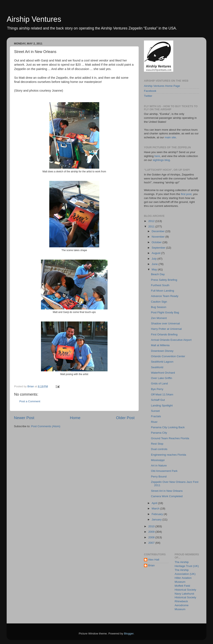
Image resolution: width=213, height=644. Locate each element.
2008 (152, 537)
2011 (152, 226)
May (155, 269)
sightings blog (161, 160)
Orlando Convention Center (168, 356)
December (159, 231)
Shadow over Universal (165, 323)
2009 (152, 532)
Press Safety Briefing (164, 280)
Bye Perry (157, 389)
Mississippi (158, 460)
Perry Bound (159, 477)
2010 (152, 526)
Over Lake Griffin (162, 378)
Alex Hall (154, 560)
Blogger (129, 634)
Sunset (155, 411)
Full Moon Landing (163, 291)
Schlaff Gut (158, 400)
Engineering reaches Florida (169, 455)
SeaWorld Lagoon (162, 362)
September (159, 248)
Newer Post (24, 418)
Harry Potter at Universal (166, 329)
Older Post (125, 418)
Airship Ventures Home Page (162, 86)
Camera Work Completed (167, 496)
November (159, 237)
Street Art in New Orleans (167, 491)
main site (170, 137)
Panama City (159, 433)
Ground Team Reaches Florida (170, 438)
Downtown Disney (162, 351)
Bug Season (159, 307)
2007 (152, 543)
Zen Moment (159, 318)
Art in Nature (159, 466)
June (155, 264)
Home (75, 418)
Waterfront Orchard (163, 373)
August (156, 253)
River (154, 422)
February (158, 514)
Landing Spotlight (162, 405)
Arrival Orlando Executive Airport (171, 340)
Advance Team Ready (165, 296)
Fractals (156, 416)
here (157, 156)
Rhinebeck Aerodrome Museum (182, 605)
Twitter (148, 96)
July (155, 259)
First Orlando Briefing (164, 334)
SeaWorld (157, 367)
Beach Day (158, 274)
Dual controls (159, 449)
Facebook (150, 91)
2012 (152, 221)
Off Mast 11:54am (162, 394)
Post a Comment (30, 401)
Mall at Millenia (160, 345)
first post (186, 194)
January (157, 519)
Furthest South (160, 285)
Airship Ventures (34, 19)
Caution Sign (159, 302)
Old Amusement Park (164, 471)
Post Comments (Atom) (46, 426)
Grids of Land (159, 383)
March (156, 508)
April (155, 503)
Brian (151, 565)
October (157, 242)
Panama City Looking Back (168, 427)
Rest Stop (157, 444)
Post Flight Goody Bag (165, 312)
